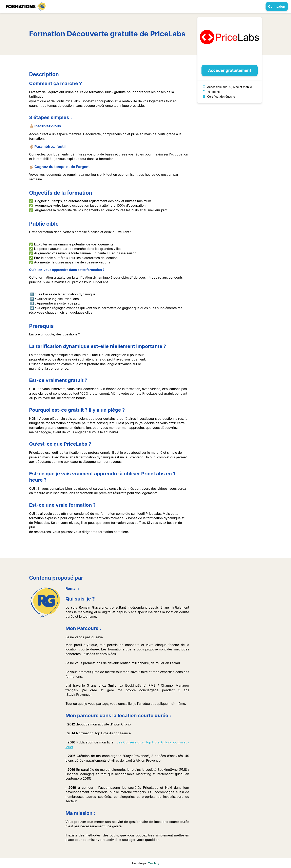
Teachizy (154, 863)
